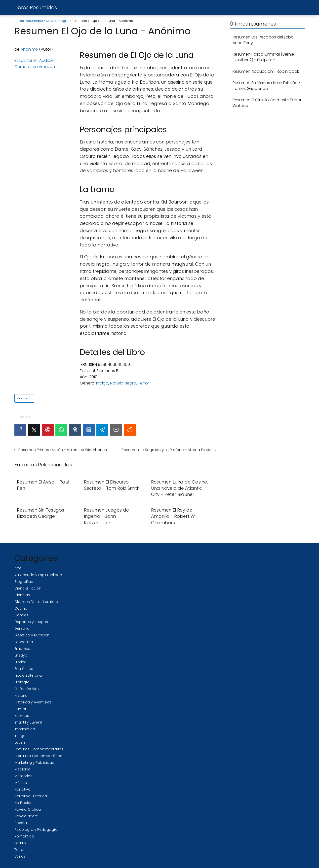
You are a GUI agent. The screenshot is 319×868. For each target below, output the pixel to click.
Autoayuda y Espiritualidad (38, 575)
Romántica (24, 836)
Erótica (20, 662)
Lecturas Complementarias (39, 749)
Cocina (21, 608)
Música (21, 783)
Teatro (20, 843)
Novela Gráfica (28, 809)
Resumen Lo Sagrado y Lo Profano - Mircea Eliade (167, 450)
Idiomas (22, 716)
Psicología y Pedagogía (36, 830)
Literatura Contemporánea (38, 756)
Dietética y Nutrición (32, 635)
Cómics (21, 615)
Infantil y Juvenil (28, 722)
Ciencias (22, 595)
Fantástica (24, 669)
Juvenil (20, 742)
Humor (20, 709)
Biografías (24, 582)
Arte (18, 568)
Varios (20, 856)
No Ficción (23, 803)
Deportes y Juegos (31, 622)
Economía (24, 642)
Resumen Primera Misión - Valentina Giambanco (63, 450)
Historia (21, 695)
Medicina (22, 769)
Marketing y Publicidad (34, 763)
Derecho (22, 628)
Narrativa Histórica (31, 796)
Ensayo (21, 655)
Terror (143, 383)
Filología (22, 682)
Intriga (102, 383)
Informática (25, 729)
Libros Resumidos (36, 7)
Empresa (22, 649)
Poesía (21, 823)
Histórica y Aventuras (33, 702)
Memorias (23, 776)
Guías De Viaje (27, 689)
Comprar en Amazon (35, 67)
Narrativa (22, 789)
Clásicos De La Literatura (36, 602)
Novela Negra (123, 383)
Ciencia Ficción (28, 588)
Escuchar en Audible (34, 60)
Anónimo (29, 49)
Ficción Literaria (28, 675)
